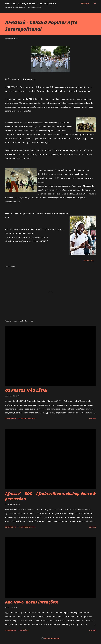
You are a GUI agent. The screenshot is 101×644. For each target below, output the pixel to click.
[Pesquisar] (85, 4)
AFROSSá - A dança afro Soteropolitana (31, 4)
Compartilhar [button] (88, 261)
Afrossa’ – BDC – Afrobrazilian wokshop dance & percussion (50, 496)
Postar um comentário (27, 419)
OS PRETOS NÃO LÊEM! (26, 390)
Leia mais (93, 419)
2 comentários (23, 630)
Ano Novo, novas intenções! (32, 602)
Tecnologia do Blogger (50, 638)
